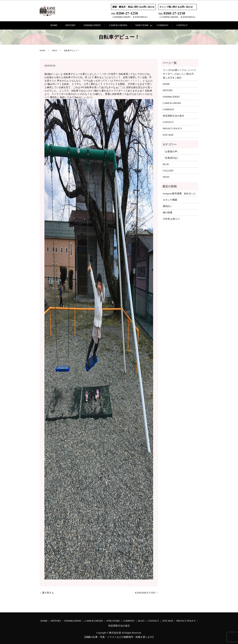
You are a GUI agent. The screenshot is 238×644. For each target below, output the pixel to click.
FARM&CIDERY (92, 25)
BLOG (166, 164)
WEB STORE (142, 25)
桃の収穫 (168, 213)
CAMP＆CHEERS (118, 25)
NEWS (55, 51)
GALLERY (168, 171)
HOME (54, 25)
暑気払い (168, 206)
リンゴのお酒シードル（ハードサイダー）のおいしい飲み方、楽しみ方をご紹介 (179, 74)
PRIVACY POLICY (172, 129)
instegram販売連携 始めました (179, 193)
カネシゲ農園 (170, 200)
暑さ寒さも (48, 593)
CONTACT (182, 25)
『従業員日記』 (171, 158)
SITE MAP (168, 135)
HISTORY (71, 25)
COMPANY (163, 25)
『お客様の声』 (171, 152)
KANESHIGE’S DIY (145, 593)
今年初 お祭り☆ (171, 219)
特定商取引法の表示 (174, 116)
